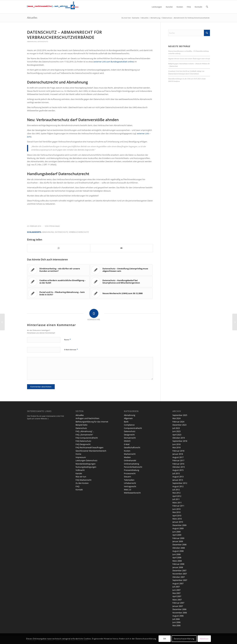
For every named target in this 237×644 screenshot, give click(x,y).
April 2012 (177, 496)
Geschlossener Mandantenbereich (91, 451)
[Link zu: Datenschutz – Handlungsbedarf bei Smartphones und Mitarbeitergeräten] (121, 282)
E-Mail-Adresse (71, 349)
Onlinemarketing (131, 464)
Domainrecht (130, 438)
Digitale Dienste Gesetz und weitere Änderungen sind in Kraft (189, 59)
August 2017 (178, 457)
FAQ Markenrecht (84, 480)
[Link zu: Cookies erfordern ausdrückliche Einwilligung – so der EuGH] (58, 282)
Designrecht (129, 435)
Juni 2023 (176, 431)
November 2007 (180, 574)
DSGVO (127, 441)
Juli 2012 (176, 490)
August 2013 (178, 477)
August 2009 (178, 528)
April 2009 (177, 535)
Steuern (127, 477)
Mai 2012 (176, 493)
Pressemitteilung (131, 470)
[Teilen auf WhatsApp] (59, 248)
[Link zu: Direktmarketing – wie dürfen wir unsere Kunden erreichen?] (58, 270)
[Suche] (207, 7)
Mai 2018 (176, 447)
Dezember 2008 (179, 545)
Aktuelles (32, 18)
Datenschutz (43, 42)
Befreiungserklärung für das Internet (92, 422)
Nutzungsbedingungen (86, 467)
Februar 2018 (178, 451)
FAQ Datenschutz (83, 441)
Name (67, 340)
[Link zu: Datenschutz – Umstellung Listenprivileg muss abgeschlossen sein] (121, 270)
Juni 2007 (176, 590)
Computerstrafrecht (133, 428)
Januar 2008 (178, 567)
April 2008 (177, 557)
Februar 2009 (178, 538)
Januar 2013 (178, 480)
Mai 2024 (176, 418)
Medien (127, 457)
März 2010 (177, 519)
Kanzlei (79, 473)
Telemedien (129, 480)
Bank (126, 422)
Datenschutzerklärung (184, 639)
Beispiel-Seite (81, 425)
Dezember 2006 (179, 609)
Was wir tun (81, 477)
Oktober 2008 (179, 548)
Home (78, 454)
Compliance (129, 425)
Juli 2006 (176, 619)
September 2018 (180, 441)
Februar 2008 (178, 564)
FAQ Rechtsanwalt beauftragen (89, 447)
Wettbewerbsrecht (132, 493)
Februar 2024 (178, 422)
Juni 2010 (176, 509)
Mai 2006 (176, 625)
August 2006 (178, 616)
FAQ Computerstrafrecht (87, 438)
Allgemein (128, 418)
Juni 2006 (176, 622)
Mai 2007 (176, 593)
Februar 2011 (178, 506)
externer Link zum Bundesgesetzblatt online (114, 62)
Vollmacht (80, 470)
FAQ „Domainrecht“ (84, 435)
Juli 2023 (176, 428)
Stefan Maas (54, 226)
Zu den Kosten (82, 483)
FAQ (77, 486)
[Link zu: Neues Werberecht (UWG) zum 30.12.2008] (121, 293)
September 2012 (180, 483)
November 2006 (180, 613)
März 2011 (177, 503)
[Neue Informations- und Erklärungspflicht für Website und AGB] (235, 322)
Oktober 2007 (179, 577)
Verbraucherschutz (79, 232)
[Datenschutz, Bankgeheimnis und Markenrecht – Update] (2, 322)
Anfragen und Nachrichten (87, 418)
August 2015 (178, 470)
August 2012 (178, 486)
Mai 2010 (176, 512)
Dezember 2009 (179, 525)
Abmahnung (32, 42)
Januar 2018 (178, 454)
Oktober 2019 (179, 438)
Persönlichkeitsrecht (133, 467)
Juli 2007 (176, 587)
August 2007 (178, 583)
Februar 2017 (178, 460)
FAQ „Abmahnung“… (85, 431)
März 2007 (177, 600)
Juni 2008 (176, 554)
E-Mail (127, 444)
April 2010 (177, 516)
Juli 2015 (176, 473)
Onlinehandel (130, 460)
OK (165, 639)
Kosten (127, 451)
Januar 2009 (178, 541)
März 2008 (177, 561)
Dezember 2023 (179, 425)
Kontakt (79, 490)
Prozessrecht (130, 473)
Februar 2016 (178, 464)
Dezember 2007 (179, 570)
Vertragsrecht (130, 486)
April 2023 (177, 435)
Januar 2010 (178, 522)
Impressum (81, 457)
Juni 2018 (176, 444)
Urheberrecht (130, 483)
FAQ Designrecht (83, 444)
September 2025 (180, 415)
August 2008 (178, 551)
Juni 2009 (176, 532)
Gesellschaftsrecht (132, 447)
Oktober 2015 (179, 467)
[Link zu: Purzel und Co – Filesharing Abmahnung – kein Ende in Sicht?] (58, 293)
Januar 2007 (178, 606)
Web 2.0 (127, 490)
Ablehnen (204, 639)
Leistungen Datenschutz (86, 460)
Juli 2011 (176, 499)
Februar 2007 (178, 603)
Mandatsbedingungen (86, 464)
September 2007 (180, 580)
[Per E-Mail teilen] (122, 248)
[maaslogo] (53, 7)
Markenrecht (130, 454)
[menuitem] (157, 7)
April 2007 (177, 596)
